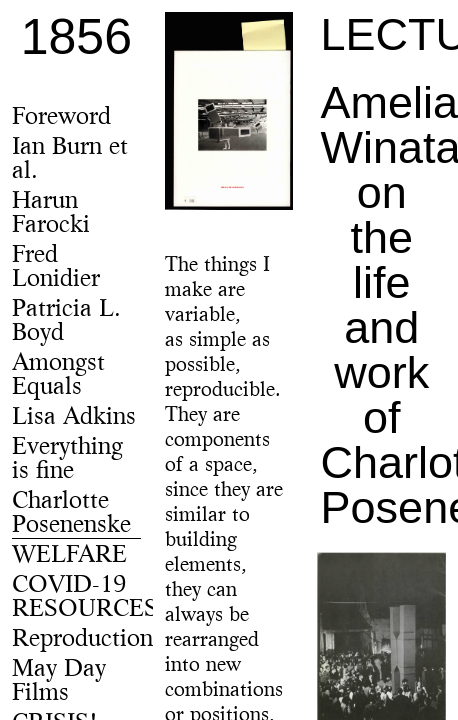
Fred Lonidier (56, 268)
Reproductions (87, 640)
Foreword (61, 118)
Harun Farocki (51, 214)
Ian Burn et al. (70, 160)
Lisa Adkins (74, 418)
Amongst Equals (58, 376)
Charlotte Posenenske (71, 514)
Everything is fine (67, 460)
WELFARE (69, 556)
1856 (76, 37)
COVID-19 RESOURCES (85, 598)
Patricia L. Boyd (66, 322)
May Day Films (59, 682)
